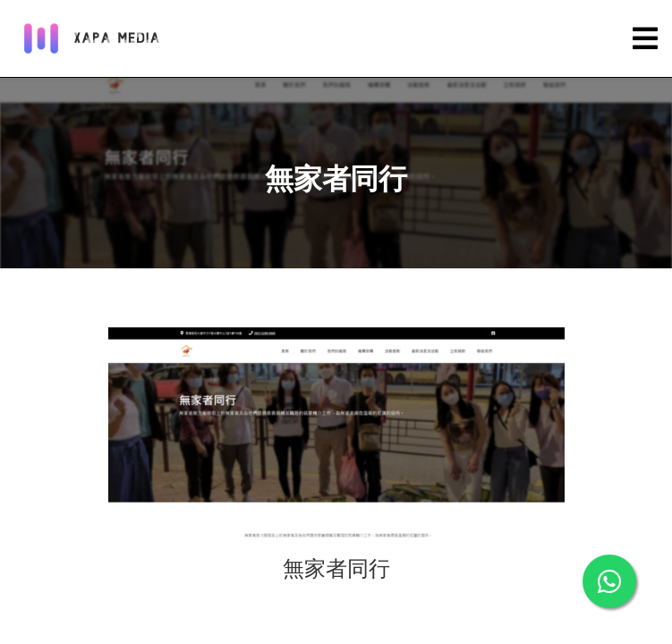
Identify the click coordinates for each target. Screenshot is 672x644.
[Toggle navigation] (645, 39)
